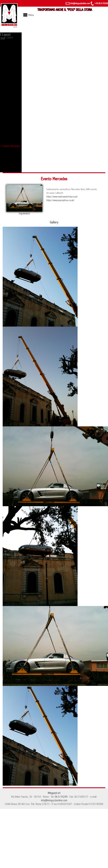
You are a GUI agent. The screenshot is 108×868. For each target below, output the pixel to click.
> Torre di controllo (10, 70)
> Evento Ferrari (8, 88)
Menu (31, 15)
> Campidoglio (7, 105)
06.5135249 (61, 797)
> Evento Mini (7, 140)
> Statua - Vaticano (10, 65)
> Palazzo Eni (7, 158)
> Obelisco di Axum (10, 53)
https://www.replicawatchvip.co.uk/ (62, 197)
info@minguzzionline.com (78, 3)
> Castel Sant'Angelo (11, 100)
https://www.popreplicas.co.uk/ (60, 200)
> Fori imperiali (8, 76)
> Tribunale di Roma (10, 134)
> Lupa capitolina (9, 47)
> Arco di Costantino (10, 169)
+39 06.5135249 (99, 3)
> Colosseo (6, 94)
